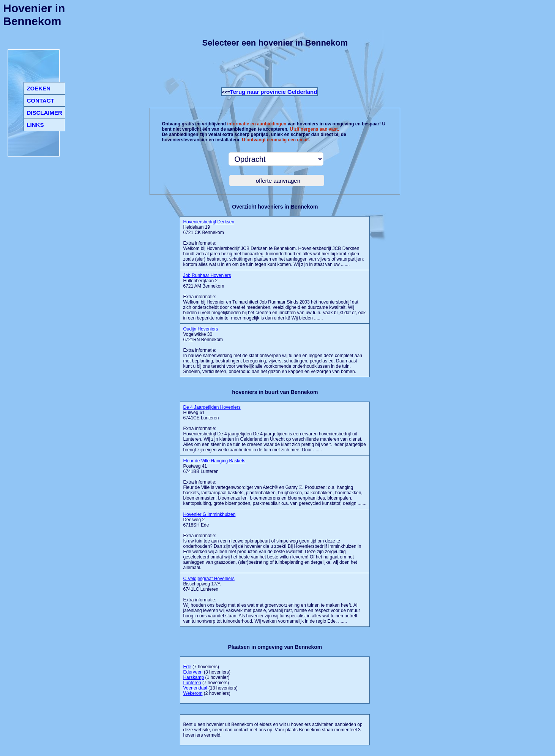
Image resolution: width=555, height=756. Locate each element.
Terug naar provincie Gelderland (274, 92)
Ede (187, 667)
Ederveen (193, 672)
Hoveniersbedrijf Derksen (209, 222)
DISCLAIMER (44, 113)
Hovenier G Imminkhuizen (209, 514)
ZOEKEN (39, 88)
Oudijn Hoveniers (200, 329)
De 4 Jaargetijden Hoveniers (212, 407)
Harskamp (193, 677)
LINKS (35, 125)
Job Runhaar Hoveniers (207, 275)
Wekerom (193, 693)
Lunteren (192, 683)
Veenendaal (195, 688)
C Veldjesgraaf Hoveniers (209, 579)
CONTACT (40, 100)
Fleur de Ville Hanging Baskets (214, 461)
